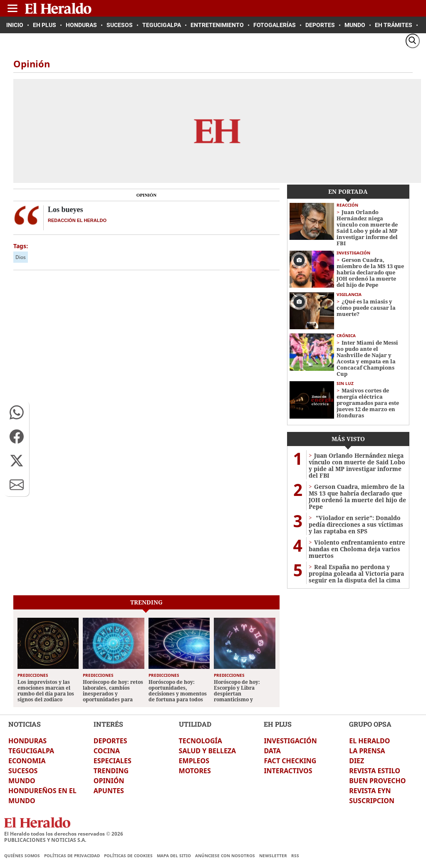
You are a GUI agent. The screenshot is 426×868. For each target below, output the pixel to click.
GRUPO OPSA (370, 724)
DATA (272, 751)
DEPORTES (110, 741)
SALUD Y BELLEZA (208, 751)
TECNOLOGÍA (201, 741)
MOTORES (195, 771)
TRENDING (111, 771)
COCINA (107, 751)
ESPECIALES (113, 761)
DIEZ (357, 761)
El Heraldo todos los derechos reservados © (64, 834)
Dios (21, 257)
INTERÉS (108, 724)
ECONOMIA (27, 761)
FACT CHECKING (290, 761)
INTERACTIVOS (288, 771)
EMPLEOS (194, 761)
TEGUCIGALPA (31, 751)
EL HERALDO (369, 741)
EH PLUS (278, 724)
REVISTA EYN (370, 791)
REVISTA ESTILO (375, 771)
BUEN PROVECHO (377, 781)
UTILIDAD (195, 724)
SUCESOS (23, 771)
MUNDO (22, 781)
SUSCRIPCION (372, 801)
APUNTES (109, 791)
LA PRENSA (367, 751)
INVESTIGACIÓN (290, 741)
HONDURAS (27, 741)
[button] (17, 412)
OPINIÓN (109, 781)
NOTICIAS (25, 724)
